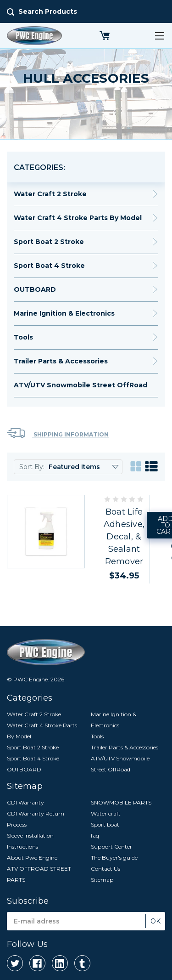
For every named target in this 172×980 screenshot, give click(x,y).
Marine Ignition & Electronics (64, 313)
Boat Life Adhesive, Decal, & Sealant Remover (124, 537)
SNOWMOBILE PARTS (121, 802)
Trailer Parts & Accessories (61, 361)
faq (95, 836)
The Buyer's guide (114, 858)
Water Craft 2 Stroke (50, 194)
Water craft (106, 813)
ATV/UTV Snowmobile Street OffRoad (80, 385)
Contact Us (105, 869)
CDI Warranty (25, 802)
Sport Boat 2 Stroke (49, 242)
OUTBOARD (35, 289)
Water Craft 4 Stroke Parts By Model (78, 218)
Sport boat (105, 824)
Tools (23, 337)
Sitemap (102, 880)
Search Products (48, 11)
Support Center (111, 847)
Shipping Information (58, 433)
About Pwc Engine (32, 858)
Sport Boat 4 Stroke (49, 266)
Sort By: (32, 467)
